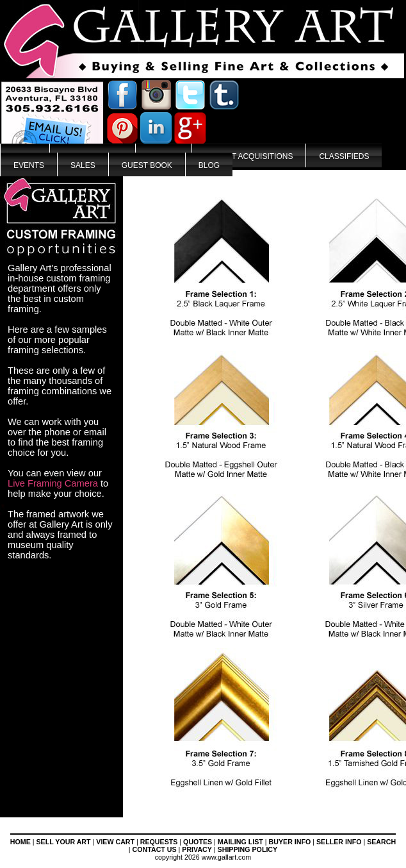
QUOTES (198, 842)
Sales (83, 165)
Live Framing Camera (53, 483)
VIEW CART (115, 842)
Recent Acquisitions (249, 156)
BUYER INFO (290, 842)
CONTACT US (155, 849)
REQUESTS (159, 842)
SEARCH (381, 842)
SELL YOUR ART (64, 842)
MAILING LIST (240, 842)
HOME (20, 842)
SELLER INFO (339, 842)
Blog (209, 165)
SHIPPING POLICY (248, 849)
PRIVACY (197, 849)
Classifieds (344, 156)
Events (29, 165)
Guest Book (147, 165)
